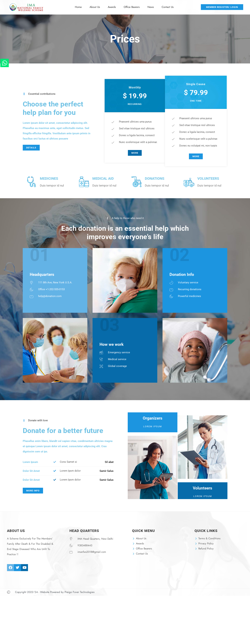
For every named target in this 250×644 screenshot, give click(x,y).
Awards (112, 7)
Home (78, 7)
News (151, 7)
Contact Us (168, 7)
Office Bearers (132, 7)
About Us (95, 7)
